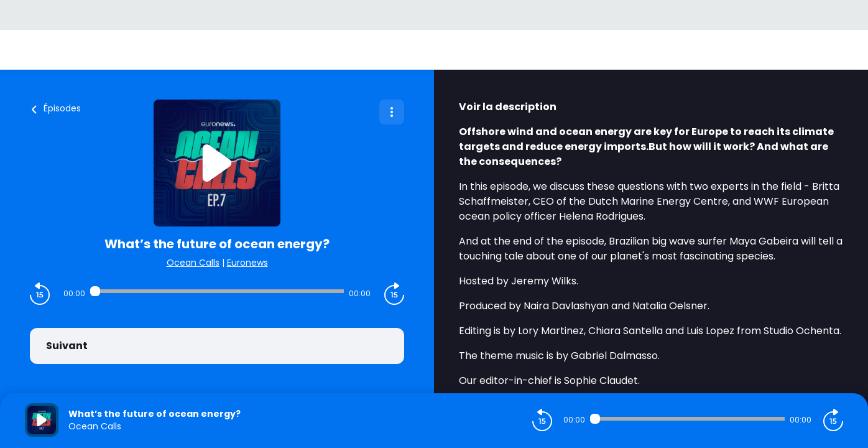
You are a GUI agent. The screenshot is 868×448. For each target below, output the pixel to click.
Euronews (247, 263)
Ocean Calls (193, 263)
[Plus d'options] (392, 112)
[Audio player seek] (217, 291)
